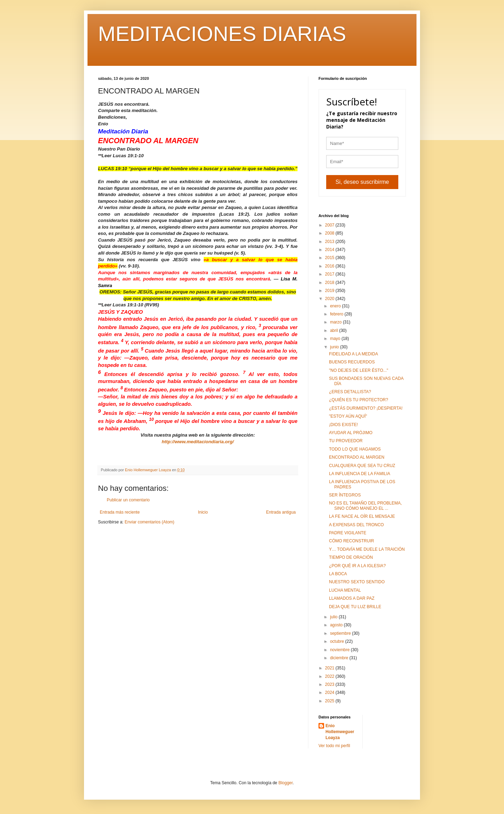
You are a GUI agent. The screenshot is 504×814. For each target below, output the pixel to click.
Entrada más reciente (120, 512)
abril (335, 331)
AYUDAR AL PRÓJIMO (351, 433)
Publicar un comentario (128, 500)
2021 (330, 668)
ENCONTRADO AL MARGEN (357, 457)
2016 (330, 266)
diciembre (340, 658)
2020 (330, 299)
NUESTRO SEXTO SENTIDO (357, 582)
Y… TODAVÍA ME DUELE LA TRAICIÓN (367, 549)
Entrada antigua (281, 512)
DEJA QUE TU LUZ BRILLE (355, 607)
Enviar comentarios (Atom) (149, 522)
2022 (330, 676)
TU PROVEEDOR (346, 441)
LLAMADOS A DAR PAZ (352, 598)
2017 (330, 274)
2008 (330, 233)
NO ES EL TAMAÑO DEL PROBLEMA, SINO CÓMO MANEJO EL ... (365, 506)
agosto (337, 625)
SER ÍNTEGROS (345, 495)
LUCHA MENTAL (345, 590)
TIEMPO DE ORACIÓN (351, 557)
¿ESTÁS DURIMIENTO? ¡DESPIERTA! (366, 408)
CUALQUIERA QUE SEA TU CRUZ (362, 466)
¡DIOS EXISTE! (344, 425)
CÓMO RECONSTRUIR (352, 541)
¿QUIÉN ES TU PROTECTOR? (359, 400)
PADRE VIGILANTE (348, 533)
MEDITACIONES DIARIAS (222, 34)
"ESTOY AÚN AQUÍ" (348, 416)
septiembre (341, 633)
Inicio (203, 512)
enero (336, 306)
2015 (330, 258)
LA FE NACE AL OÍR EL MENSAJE (362, 516)
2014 (330, 250)
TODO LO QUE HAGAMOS (355, 449)
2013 (330, 242)
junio (335, 347)
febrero (337, 314)
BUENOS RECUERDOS (352, 362)
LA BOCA (338, 574)
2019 (330, 291)
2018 (330, 283)
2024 (330, 693)
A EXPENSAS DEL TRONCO (356, 525)
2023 (330, 684)
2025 (330, 701)
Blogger (285, 783)
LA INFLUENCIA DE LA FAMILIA (360, 474)
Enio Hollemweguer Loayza (340, 732)
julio (334, 617)
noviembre (340, 650)
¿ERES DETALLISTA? (350, 392)
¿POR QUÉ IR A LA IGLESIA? (357, 566)
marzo (337, 322)
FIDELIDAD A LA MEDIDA (353, 354)
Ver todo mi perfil (334, 746)
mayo (336, 339)
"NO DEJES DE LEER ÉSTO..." (359, 370)
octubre (338, 641)
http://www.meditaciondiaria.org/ (198, 442)
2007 (330, 225)
